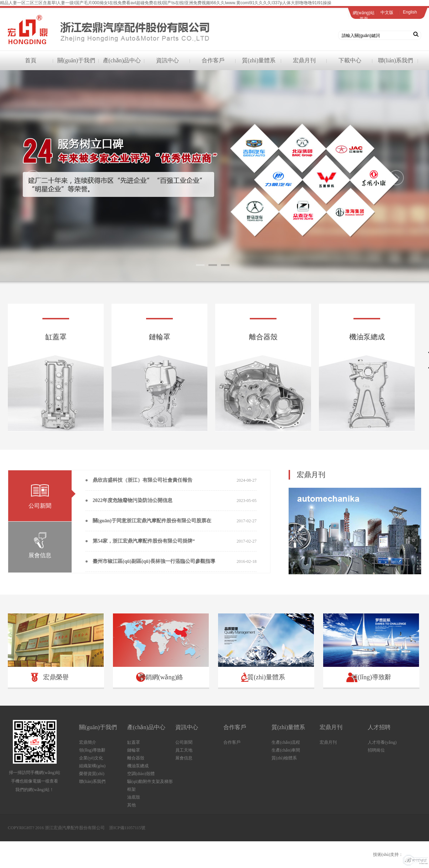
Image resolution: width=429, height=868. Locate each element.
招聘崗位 (376, 750)
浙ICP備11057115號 (127, 828)
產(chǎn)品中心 (122, 60)
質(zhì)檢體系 (284, 758)
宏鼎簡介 (88, 742)
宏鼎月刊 (304, 60)
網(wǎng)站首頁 (364, 16)
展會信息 (184, 758)
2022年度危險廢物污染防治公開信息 (133, 500)
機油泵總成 (138, 766)
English (410, 12)
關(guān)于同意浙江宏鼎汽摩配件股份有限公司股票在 (152, 521)
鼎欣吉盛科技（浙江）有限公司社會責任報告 (143, 480)
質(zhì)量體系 (259, 60)
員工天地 (184, 750)
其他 (131, 805)
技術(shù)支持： (401, 854)
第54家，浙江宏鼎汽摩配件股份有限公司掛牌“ (144, 541)
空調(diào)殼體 (141, 774)
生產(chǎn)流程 (286, 742)
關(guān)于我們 (76, 60)
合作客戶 (213, 60)
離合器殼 (136, 758)
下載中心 (350, 60)
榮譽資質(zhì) (92, 774)
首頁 (31, 60)
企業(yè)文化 (91, 758)
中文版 (387, 12)
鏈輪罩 (134, 750)
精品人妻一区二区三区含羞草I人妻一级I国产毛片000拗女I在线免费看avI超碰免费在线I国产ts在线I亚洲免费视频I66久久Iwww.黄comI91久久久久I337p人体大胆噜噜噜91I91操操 (166, 3)
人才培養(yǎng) (382, 742)
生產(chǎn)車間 (286, 750)
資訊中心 (167, 60)
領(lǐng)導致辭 (92, 750)
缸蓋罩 (134, 742)
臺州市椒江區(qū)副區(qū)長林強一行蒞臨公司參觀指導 (154, 561)
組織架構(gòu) (92, 766)
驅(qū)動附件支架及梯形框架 (150, 785)
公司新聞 (184, 742)
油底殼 (134, 797)
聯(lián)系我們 (396, 60)
